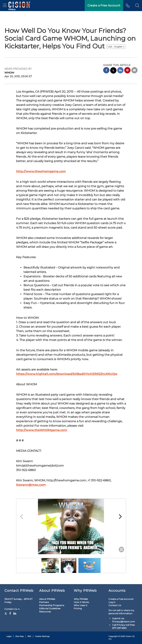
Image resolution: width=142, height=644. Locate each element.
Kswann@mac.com (31, 485)
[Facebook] (10, 613)
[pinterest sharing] (127, 71)
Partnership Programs (52, 605)
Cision (128, 636)
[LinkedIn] (15, 613)
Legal (9, 636)
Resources (45, 612)
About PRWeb (47, 599)
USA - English (116, 47)
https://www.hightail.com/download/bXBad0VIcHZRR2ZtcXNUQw (67, 374)
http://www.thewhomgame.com (41, 171)
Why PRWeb (81, 599)
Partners (44, 602)
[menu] (5, 6)
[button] (137, 6)
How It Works (81, 602)
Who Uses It (81, 605)
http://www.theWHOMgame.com (42, 430)
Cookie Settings (42, 636)
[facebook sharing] (106, 71)
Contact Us (12, 609)
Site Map (20, 636)
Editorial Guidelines (50, 608)
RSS (29, 636)
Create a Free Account (121, 599)
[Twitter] (6, 613)
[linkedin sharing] (120, 71)
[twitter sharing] (113, 71)
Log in (112, 602)
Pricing (78, 608)
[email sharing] (134, 71)
